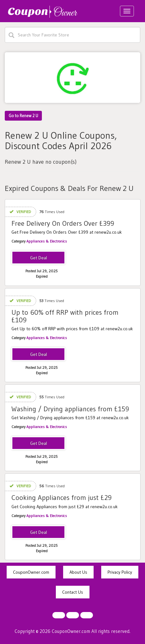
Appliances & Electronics (47, 241)
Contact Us (73, 592)
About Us (78, 572)
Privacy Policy (120, 572)
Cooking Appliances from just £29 (62, 498)
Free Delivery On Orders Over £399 (63, 223)
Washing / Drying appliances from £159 (70, 409)
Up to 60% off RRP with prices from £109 (65, 316)
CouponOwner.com (31, 572)
